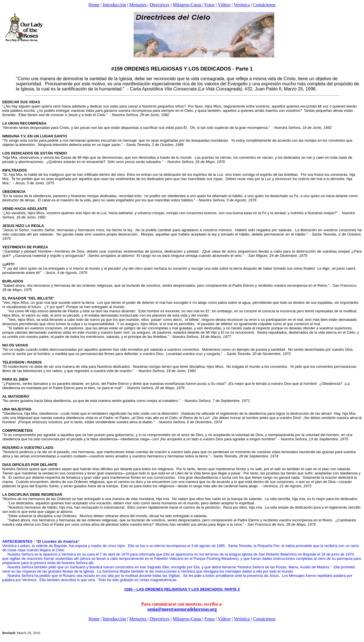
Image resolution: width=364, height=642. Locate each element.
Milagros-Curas (187, 5)
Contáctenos (264, 5)
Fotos (210, 5)
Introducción (114, 5)
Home (94, 5)
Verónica (242, 5)
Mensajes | (139, 5)
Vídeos (224, 5)
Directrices (160, 5)
